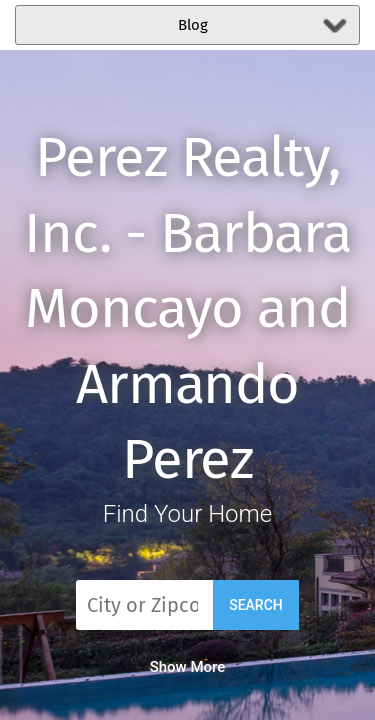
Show (188, 667)
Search (256, 605)
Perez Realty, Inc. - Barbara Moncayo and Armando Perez (187, 308)
